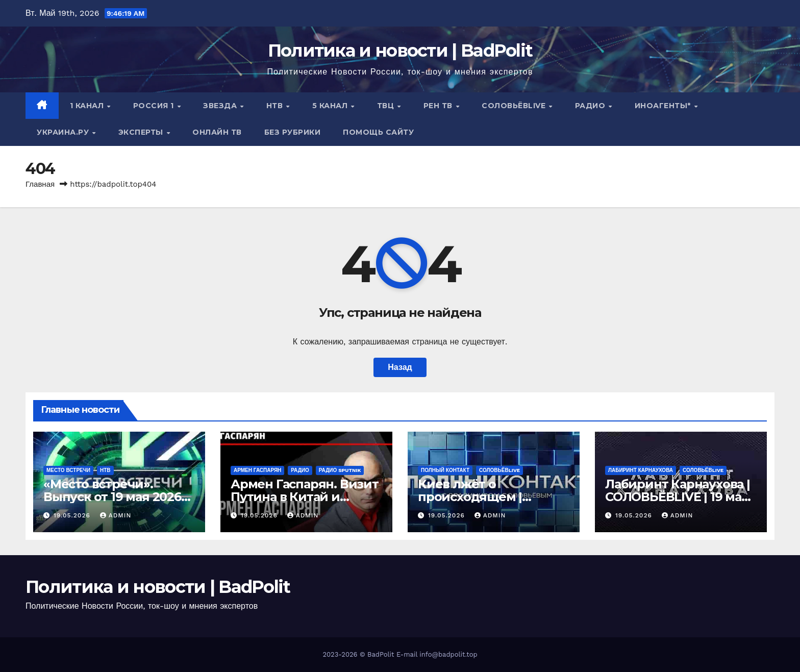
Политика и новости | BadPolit (400, 51)
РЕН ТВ (439, 106)
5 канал (331, 106)
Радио (591, 106)
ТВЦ (387, 106)
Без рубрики (293, 132)
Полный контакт (445, 470)
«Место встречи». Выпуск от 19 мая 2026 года (112, 497)
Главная (40, 184)
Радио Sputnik (340, 470)
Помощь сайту (378, 132)
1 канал (88, 106)
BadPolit (381, 654)
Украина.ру (64, 132)
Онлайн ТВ (217, 132)
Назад (400, 367)
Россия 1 (155, 106)
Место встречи (68, 470)
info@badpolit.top (448, 654)
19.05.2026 (73, 515)
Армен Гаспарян (257, 470)
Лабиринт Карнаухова (641, 470)
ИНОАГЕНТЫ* (664, 106)
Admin (116, 515)
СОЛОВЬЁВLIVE (515, 106)
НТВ (276, 106)
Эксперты (142, 132)
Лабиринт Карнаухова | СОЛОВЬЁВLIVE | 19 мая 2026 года (678, 497)
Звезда (221, 106)
